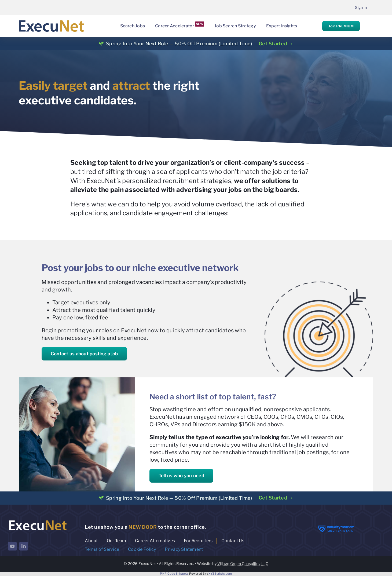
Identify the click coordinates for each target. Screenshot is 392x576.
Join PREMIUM (341, 26)
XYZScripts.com (220, 574)
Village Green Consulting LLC (243, 564)
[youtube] (12, 546)
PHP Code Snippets (174, 574)
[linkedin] (24, 546)
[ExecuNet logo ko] (38, 520)
